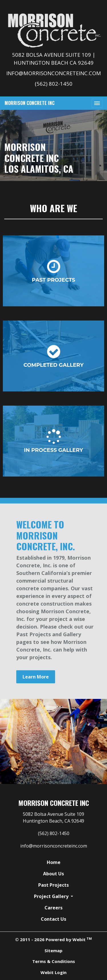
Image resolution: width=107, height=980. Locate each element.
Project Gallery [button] (52, 896)
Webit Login (53, 972)
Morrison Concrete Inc (30, 103)
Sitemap (53, 951)
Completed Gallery (53, 356)
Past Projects (54, 271)
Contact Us (53, 919)
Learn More (36, 677)
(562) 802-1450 (54, 84)
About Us (53, 874)
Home (54, 862)
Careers (53, 908)
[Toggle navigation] (97, 103)
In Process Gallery (53, 441)
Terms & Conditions (54, 961)
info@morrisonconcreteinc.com (54, 73)
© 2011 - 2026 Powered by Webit (53, 939)
